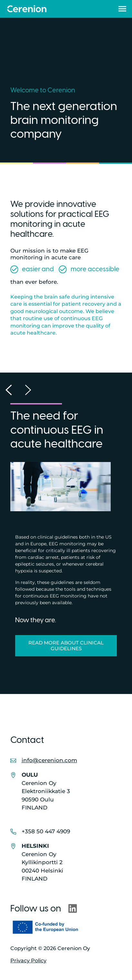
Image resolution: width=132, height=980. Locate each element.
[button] (122, 9)
